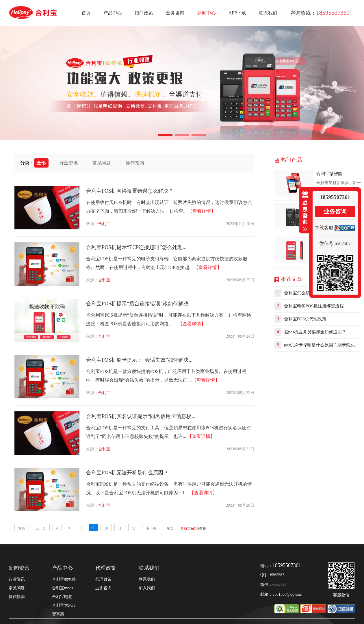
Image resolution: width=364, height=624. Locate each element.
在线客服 (324, 227)
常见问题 (102, 163)
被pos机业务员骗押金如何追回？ (314, 332)
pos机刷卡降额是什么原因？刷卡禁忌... (320, 345)
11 (120, 528)
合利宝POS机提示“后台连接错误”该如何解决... (139, 304)
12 (134, 528)
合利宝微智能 (329, 174)
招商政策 (144, 13)
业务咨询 (175, 13)
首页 (86, 13)
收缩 (304, 211)
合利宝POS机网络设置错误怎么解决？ (130, 191)
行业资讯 (68, 163)
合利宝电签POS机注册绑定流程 (313, 306)
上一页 (41, 528)
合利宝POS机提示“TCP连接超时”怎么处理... (136, 247)
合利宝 (104, 224)
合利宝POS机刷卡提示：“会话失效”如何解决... (139, 360)
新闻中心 (207, 13)
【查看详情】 (202, 211)
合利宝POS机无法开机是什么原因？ (127, 473)
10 (106, 528)
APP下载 (237, 13)
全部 (41, 163)
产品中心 (113, 13)
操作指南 (135, 163)
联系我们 (268, 13)
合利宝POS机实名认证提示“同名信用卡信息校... (141, 416)
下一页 (151, 528)
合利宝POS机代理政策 (304, 319)
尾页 (170, 528)
